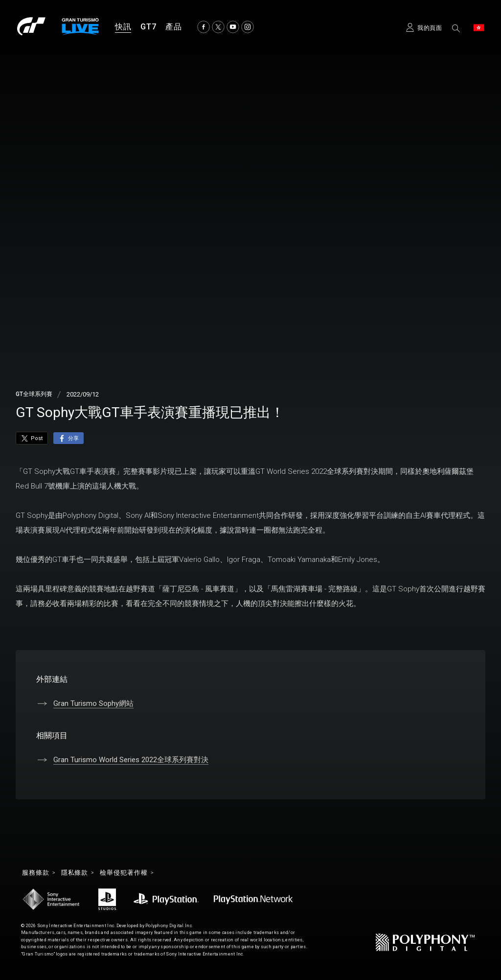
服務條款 (37, 873)
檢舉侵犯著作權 (129, 873)
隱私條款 (78, 873)
